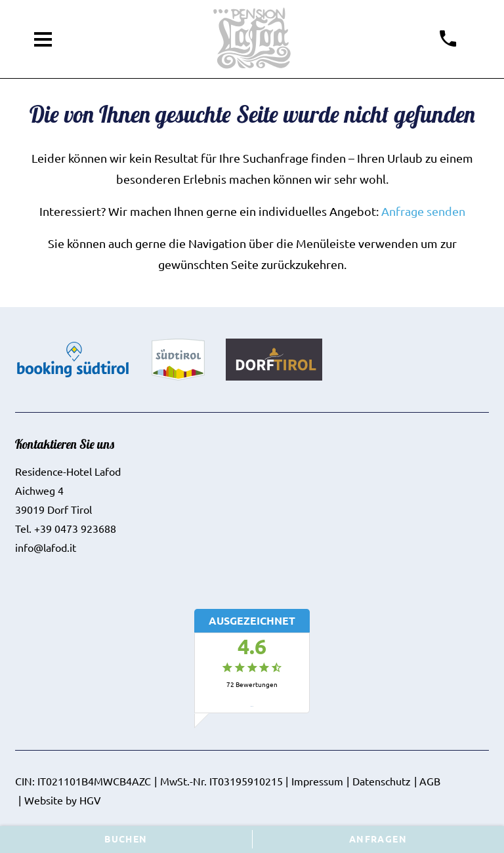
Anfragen (378, 839)
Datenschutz (382, 781)
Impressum (317, 781)
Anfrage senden (423, 211)
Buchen (126, 839)
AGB (430, 781)
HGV (90, 800)
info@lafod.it (46, 547)
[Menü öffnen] (43, 39)
